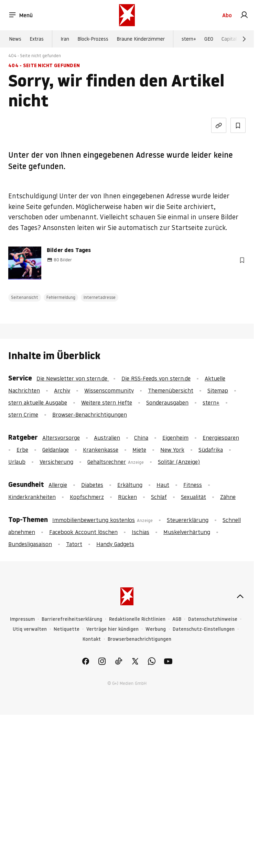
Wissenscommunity (109, 390)
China (141, 438)
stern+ (189, 39)
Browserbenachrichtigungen (139, 639)
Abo (227, 15)
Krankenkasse (101, 450)
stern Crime (23, 415)
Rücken (127, 497)
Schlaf (159, 497)
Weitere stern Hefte (107, 402)
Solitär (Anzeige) (179, 462)
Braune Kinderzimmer (141, 39)
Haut (163, 485)
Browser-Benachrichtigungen (90, 415)
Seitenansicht (25, 297)
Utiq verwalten (30, 629)
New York (172, 450)
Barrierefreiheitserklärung (72, 619)
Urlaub (17, 462)
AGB (177, 619)
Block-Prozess (93, 39)
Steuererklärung (188, 520)
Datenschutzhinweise (213, 619)
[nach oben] (240, 596)
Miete (139, 450)
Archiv (62, 390)
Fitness (193, 485)
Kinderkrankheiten (32, 497)
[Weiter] (244, 39)
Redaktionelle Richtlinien (137, 619)
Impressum (22, 619)
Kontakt (92, 639)
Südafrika (211, 450)
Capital (229, 39)
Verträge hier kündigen (112, 629)
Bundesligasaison (30, 544)
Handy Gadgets (115, 544)
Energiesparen (221, 438)
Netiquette (67, 629)
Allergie (58, 485)
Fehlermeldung (61, 297)
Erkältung (130, 485)
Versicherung (56, 462)
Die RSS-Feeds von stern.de (156, 378)
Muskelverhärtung (187, 532)
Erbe (22, 450)
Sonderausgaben (167, 402)
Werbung (156, 629)
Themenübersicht (171, 390)
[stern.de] (127, 15)
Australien (107, 438)
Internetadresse (100, 297)
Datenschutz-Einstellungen (204, 629)
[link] (244, 15)
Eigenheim (175, 438)
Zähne (228, 497)
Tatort (74, 544)
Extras (37, 39)
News (15, 39)
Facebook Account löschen (83, 532)
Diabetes (92, 485)
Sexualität (193, 497)
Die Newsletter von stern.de (73, 378)
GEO (209, 39)
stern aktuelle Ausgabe (38, 402)
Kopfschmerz (87, 497)
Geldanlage (56, 450)
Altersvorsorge (61, 438)
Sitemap (218, 390)
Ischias (141, 532)
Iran (65, 39)
